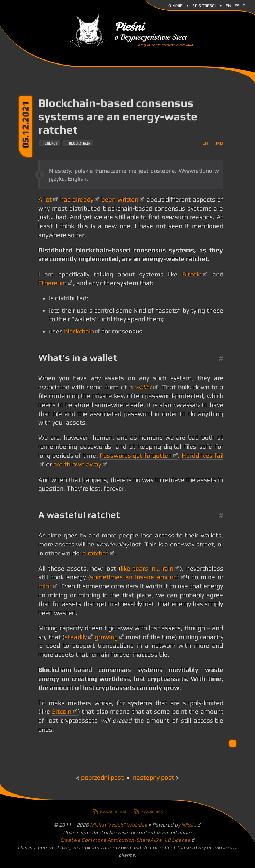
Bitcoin (192, 274)
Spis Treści (204, 5)
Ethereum (52, 283)
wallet (143, 387)
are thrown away (77, 464)
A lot (45, 199)
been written (120, 199)
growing (106, 637)
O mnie (175, 5)
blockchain (80, 143)
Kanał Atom (113, 811)
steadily (76, 637)
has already (77, 199)
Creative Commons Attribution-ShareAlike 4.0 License (125, 840)
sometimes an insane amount (135, 577)
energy (51, 143)
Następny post (153, 778)
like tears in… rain (147, 568)
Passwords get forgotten (136, 456)
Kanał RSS (152, 811)
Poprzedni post (102, 778)
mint (45, 586)
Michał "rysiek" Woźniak (119, 825)
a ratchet (95, 553)
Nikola (189, 825)
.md (219, 143)
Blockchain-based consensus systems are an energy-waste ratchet (118, 116)
